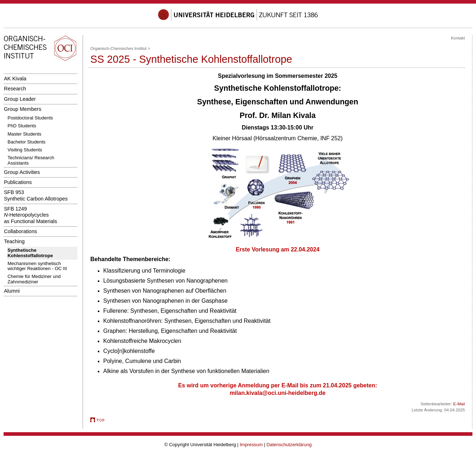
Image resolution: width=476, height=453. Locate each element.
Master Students (24, 134)
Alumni (12, 291)
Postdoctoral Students (30, 118)
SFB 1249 (30, 215)
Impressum (251, 445)
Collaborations (20, 231)
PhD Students (22, 126)
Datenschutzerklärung (289, 445)
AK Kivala (15, 79)
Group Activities (22, 172)
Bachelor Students (27, 142)
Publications (18, 182)
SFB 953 (36, 195)
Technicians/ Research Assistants (31, 160)
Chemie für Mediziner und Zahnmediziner (34, 279)
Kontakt (458, 38)
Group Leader (20, 99)
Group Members (23, 109)
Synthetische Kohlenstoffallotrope (30, 253)
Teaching (14, 241)
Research (15, 89)
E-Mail (459, 404)
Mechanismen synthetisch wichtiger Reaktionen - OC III (37, 266)
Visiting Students (25, 150)
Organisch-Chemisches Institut (118, 48)
